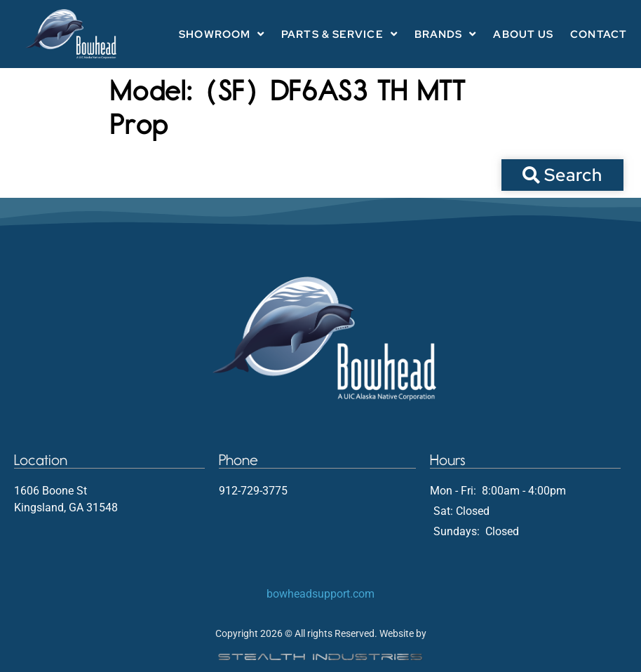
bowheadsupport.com (320, 594)
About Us (523, 34)
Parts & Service (339, 34)
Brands (446, 34)
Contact (599, 34)
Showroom (222, 34)
